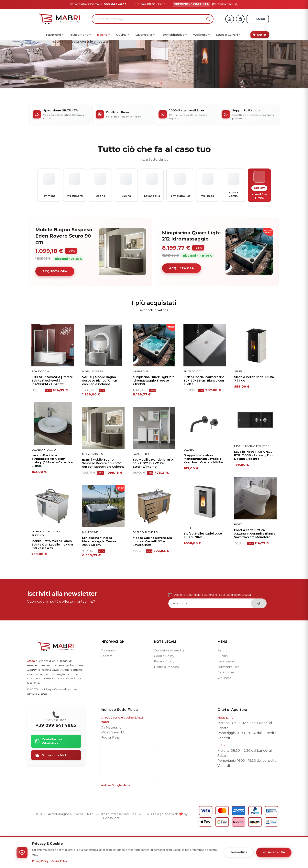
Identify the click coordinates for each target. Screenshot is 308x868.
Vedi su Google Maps (115, 817)
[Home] (60, 19)
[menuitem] (55, 35)
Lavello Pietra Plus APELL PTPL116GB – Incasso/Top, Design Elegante (254, 487)
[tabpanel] (53, 474)
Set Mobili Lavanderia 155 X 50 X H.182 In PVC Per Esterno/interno (153, 495)
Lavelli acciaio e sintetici (252, 478)
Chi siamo (108, 682)
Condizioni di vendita (169, 682)
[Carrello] (240, 19)
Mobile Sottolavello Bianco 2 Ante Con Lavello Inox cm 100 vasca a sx (52, 576)
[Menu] (258, 19)
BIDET (238, 556)
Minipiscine (90, 564)
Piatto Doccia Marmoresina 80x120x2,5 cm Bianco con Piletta (204, 412)
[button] (208, 19)
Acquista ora (55, 303)
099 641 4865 (115, 4)
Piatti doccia (193, 403)
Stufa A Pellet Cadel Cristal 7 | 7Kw (254, 410)
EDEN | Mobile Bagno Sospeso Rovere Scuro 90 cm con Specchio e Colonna (103, 495)
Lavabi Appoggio (44, 481)
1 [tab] (154, 600)
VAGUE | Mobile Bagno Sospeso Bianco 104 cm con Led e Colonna (100, 412)
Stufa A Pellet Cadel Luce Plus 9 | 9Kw (203, 567)
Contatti (107, 687)
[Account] (230, 19)
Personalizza (239, 852)
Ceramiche (226, 704)
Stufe (188, 559)
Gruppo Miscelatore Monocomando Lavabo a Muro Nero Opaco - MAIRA (203, 490)
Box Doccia (40, 403)
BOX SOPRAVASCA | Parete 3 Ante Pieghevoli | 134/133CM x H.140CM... (52, 412)
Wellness (224, 709)
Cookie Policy (164, 687)
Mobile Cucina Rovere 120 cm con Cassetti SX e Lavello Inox (152, 573)
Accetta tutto (274, 852)
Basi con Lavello (145, 564)
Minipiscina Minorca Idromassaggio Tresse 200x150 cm (99, 573)
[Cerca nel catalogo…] (150, 19)
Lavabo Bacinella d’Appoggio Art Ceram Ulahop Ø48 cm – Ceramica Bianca (52, 492)
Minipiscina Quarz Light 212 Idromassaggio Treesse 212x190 (154, 412)
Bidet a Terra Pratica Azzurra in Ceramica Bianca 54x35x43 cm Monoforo (255, 565)
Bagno (222, 682)
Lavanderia (141, 485)
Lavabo (189, 481)
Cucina (223, 687)
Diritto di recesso (166, 698)
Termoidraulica (228, 698)
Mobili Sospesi (93, 403)
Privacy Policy (164, 693)
